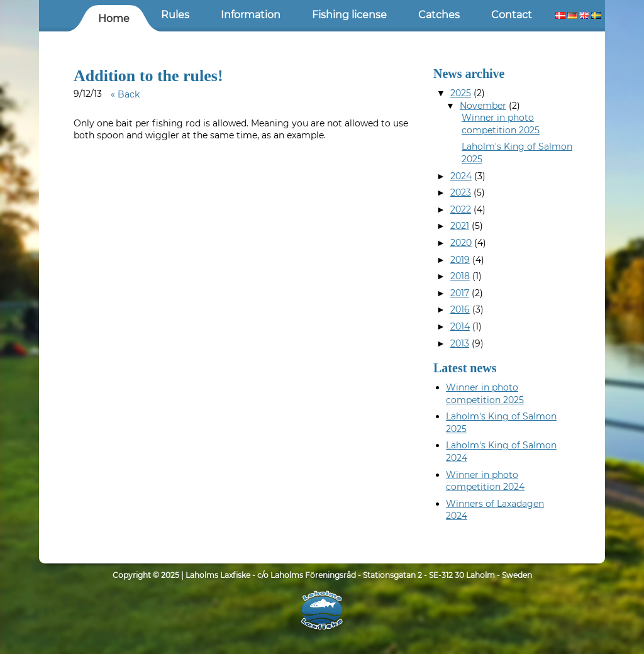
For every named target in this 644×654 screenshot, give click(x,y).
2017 (460, 293)
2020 (461, 243)
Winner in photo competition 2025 (501, 124)
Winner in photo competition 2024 (485, 481)
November (483, 106)
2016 (460, 309)
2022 (461, 209)
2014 (460, 326)
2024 (461, 176)
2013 (460, 343)
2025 (461, 93)
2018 (460, 276)
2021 (460, 226)
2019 (460, 260)
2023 (461, 192)
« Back (125, 94)
